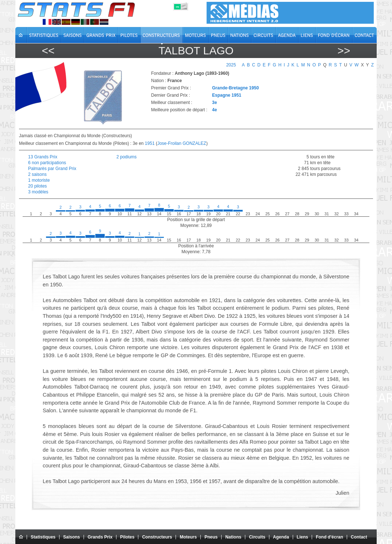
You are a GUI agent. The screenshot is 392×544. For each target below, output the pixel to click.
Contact (359, 537)
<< (48, 51)
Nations (233, 537)
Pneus (211, 537)
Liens (302, 537)
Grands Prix (100, 537)
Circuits (257, 537)
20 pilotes (37, 186)
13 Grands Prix (43, 157)
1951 (150, 143)
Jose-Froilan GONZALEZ (182, 143)
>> (344, 51)
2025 (231, 65)
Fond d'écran (329, 537)
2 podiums (126, 157)
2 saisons (37, 174)
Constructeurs (157, 537)
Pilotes (127, 537)
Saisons (72, 537)
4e (214, 110)
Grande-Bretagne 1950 (235, 88)
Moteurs (188, 537)
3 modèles (38, 192)
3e (214, 103)
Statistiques (43, 537)
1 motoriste (39, 180)
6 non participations (47, 163)
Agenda (281, 537)
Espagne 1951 (227, 95)
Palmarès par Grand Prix (52, 169)
